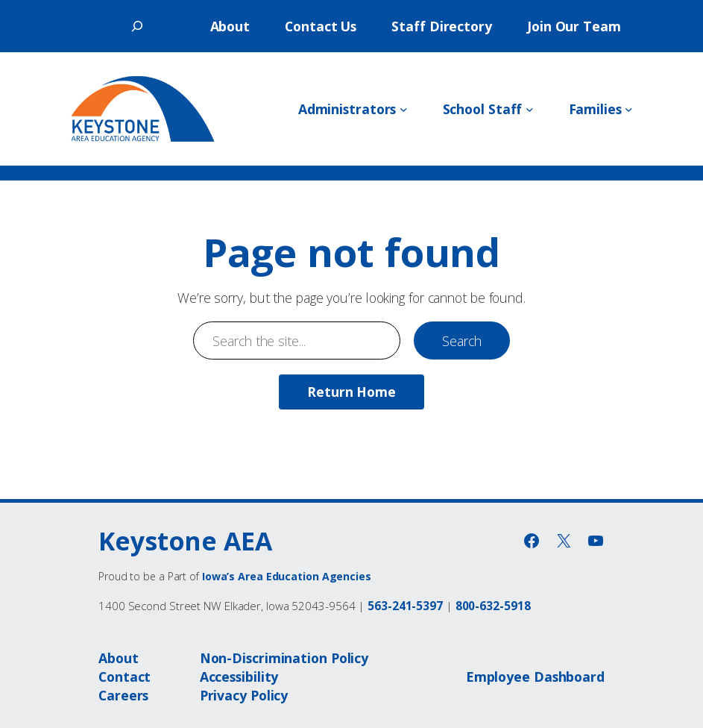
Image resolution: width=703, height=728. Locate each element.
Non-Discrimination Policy (284, 658)
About (119, 658)
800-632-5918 (493, 606)
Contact (124, 677)
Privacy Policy (244, 695)
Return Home (351, 392)
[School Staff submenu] (530, 109)
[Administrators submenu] (404, 109)
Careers (123, 695)
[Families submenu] (629, 109)
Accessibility (239, 677)
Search (461, 341)
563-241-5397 (405, 606)
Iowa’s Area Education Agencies (287, 576)
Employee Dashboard (535, 677)
